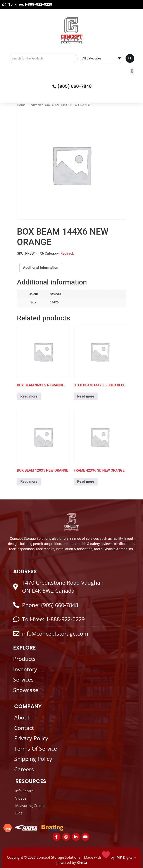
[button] (132, 71)
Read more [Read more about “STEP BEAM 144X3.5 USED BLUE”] (86, 396)
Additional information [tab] (41, 268)
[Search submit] (130, 58)
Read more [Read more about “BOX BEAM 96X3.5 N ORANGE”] (29, 396)
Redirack (35, 105)
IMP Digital (124, 857)
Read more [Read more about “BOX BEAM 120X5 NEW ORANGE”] (29, 481)
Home (21, 105)
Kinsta (82, 863)
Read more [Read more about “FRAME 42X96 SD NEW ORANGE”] (86, 481)
